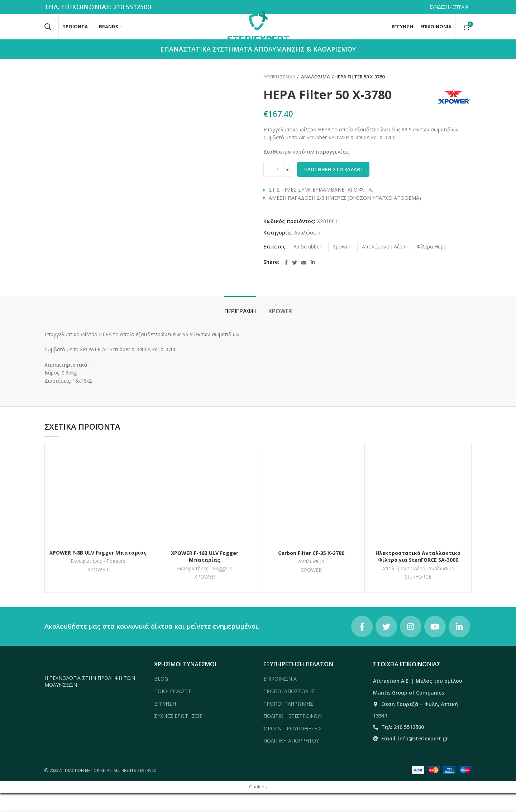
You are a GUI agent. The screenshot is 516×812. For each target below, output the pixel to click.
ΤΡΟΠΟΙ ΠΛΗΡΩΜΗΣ (288, 723)
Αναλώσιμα (314, 96)
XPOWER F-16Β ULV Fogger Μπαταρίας (205, 576)
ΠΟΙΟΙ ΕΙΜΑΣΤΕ (173, 710)
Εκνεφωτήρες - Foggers (98, 581)
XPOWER (280, 331)
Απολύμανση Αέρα (384, 266)
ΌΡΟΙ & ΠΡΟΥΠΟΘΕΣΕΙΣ (293, 748)
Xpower (342, 266)
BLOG (161, 698)
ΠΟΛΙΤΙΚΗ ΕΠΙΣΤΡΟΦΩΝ (293, 736)
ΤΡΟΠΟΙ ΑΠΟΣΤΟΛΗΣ (289, 710)
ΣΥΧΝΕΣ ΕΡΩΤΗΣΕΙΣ (178, 736)
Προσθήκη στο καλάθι (333, 189)
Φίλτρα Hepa (432, 266)
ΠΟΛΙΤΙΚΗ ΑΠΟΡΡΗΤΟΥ (291, 760)
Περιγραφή (240, 331)
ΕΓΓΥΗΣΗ (165, 723)
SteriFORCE (418, 596)
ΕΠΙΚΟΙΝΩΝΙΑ (280, 698)
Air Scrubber (307, 266)
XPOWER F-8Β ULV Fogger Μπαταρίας (98, 572)
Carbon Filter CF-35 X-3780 (311, 572)
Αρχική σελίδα (279, 96)
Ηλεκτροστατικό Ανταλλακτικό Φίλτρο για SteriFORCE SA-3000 (418, 576)
